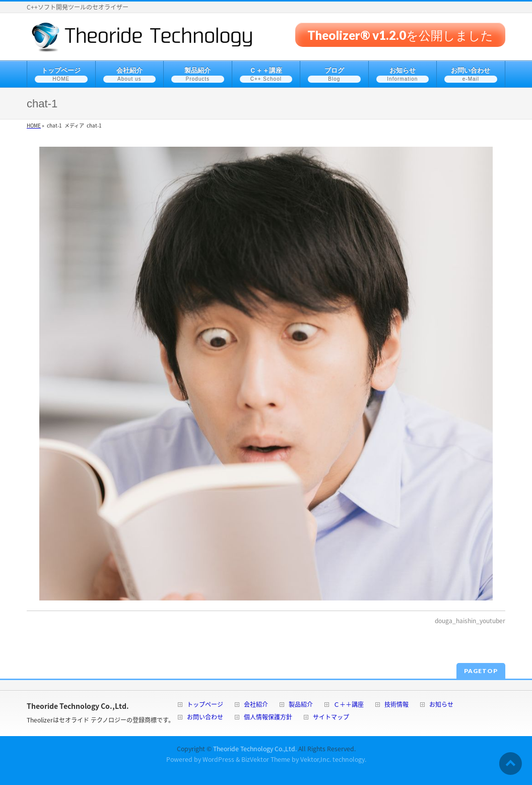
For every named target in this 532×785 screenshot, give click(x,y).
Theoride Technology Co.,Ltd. (255, 749)
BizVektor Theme (266, 759)
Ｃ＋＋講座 (349, 705)
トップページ (205, 705)
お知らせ (441, 705)
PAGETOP (481, 671)
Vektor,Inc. (316, 759)
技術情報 (396, 705)
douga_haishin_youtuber (470, 621)
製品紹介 (301, 705)
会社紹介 (256, 705)
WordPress (218, 759)
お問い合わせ (205, 718)
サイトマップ (331, 718)
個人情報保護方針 (268, 718)
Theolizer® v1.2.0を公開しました (400, 35)
